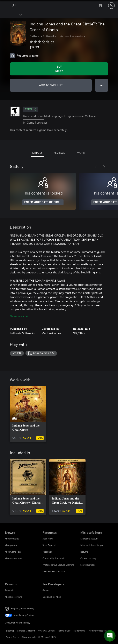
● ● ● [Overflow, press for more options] (102, 85)
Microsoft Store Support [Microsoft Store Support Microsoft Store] (92, 545)
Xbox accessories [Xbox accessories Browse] (13, 558)
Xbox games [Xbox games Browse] (11, 545)
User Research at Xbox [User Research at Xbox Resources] (54, 571)
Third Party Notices (97, 631)
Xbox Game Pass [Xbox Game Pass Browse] (13, 552)
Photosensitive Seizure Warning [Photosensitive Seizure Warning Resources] (58, 565)
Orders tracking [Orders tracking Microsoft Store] (88, 558)
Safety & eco (13, 637)
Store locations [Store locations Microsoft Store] (88, 565)
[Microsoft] (59, 3)
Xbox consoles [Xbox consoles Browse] (12, 539)
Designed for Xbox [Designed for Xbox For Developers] (52, 597)
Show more (19, 316)
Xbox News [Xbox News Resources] (48, 539)
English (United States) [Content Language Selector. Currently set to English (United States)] (23, 608)
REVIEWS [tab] (59, 153)
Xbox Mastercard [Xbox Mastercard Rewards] (13, 597)
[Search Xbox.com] (14, 5)
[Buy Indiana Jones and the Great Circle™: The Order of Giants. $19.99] (59, 69)
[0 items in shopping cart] (102, 6)
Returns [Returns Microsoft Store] (84, 552)
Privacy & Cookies (47, 631)
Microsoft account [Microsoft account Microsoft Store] (89, 539)
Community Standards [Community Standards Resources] (54, 558)
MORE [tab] (81, 153)
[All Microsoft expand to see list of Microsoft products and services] (5, 6)
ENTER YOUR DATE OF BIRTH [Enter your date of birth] (43, 202)
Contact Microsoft (26, 631)
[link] (28, 414)
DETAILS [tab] (37, 153)
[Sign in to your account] (111, 6)
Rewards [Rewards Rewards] (9, 590)
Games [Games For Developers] (46, 590)
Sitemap (10, 631)
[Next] (104, 167)
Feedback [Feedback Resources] (47, 552)
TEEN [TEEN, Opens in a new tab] (31, 109)
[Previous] (96, 167)
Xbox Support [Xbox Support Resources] (49, 545)
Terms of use (64, 631)
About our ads (29, 637)
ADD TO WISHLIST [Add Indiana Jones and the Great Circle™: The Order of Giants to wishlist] (51, 85)
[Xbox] (11, 15)
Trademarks (79, 631)
